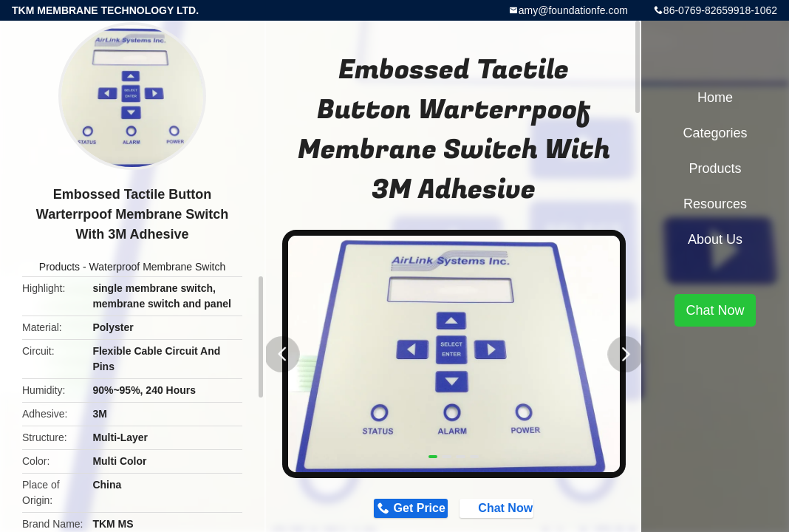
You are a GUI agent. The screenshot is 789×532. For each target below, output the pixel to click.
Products (59, 267)
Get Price (407, 511)
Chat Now (510, 511)
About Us (715, 239)
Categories (715, 133)
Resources (715, 204)
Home (715, 98)
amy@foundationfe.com (573, 10)
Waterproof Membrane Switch (158, 267)
